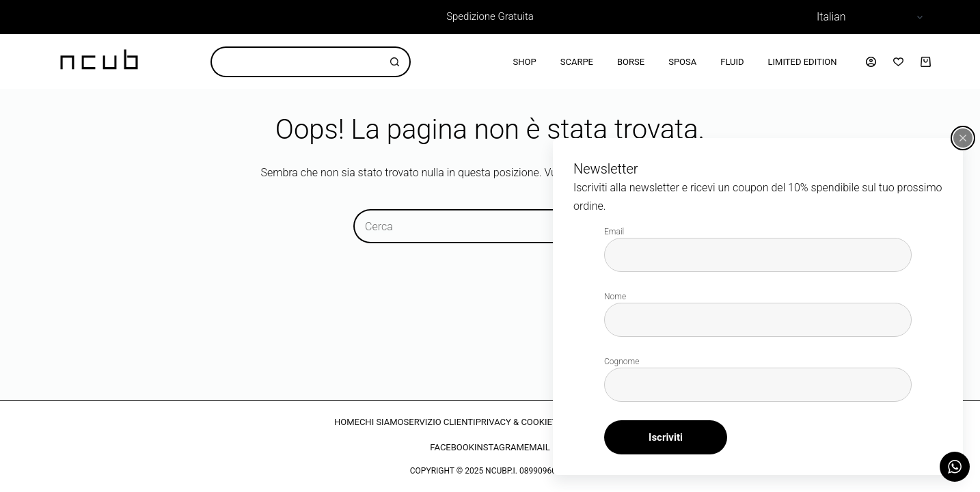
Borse (631, 62)
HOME (347, 422)
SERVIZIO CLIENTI (440, 422)
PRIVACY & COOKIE (514, 422)
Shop (525, 62)
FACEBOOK (452, 447)
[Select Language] (868, 17)
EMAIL (537, 447)
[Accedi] (871, 62)
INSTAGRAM (499, 447)
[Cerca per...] (295, 62)
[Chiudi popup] (963, 138)
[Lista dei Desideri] (898, 62)
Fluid (732, 62)
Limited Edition (803, 62)
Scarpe (577, 62)
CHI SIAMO (382, 422)
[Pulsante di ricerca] (395, 62)
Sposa (682, 62)
